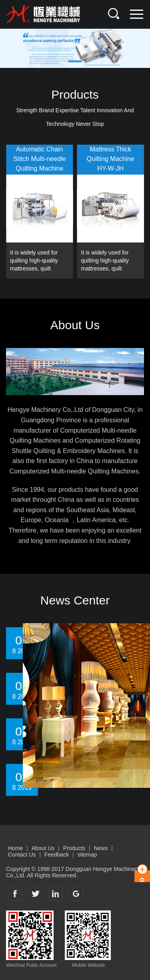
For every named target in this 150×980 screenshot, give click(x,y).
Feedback (57, 855)
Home (15, 848)
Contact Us (22, 855)
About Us (43, 848)
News (101, 848)
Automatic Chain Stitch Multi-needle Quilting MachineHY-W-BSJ (40, 160)
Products (74, 848)
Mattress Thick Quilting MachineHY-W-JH (111, 159)
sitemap (87, 855)
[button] (75, 61)
